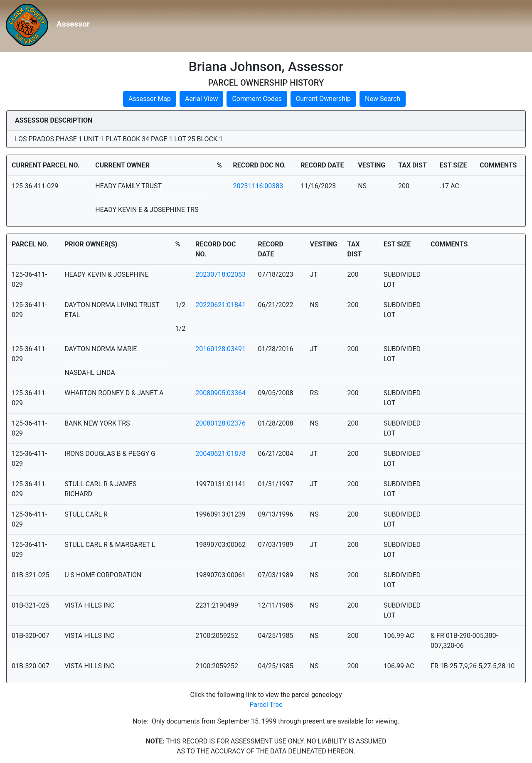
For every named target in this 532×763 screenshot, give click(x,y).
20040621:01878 (220, 454)
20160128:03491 (220, 349)
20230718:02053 (220, 274)
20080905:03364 (220, 393)
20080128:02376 (220, 423)
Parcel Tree (266, 705)
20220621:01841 (220, 305)
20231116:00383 (258, 186)
